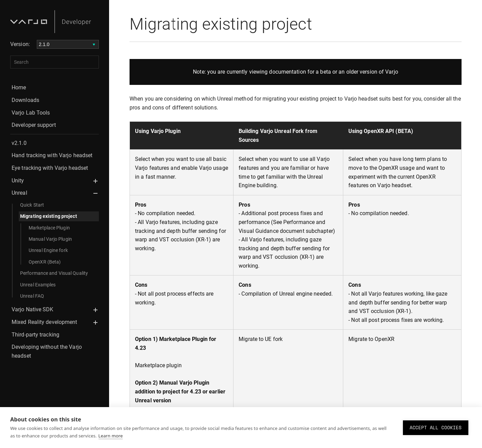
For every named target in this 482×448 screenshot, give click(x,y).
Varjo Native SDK (33, 309)
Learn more (111, 436)
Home (19, 87)
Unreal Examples (38, 285)
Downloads (25, 100)
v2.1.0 (19, 143)
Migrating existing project (49, 216)
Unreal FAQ (32, 296)
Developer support (34, 125)
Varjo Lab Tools (31, 113)
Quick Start (32, 205)
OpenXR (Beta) (45, 262)
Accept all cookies (436, 428)
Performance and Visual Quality (54, 273)
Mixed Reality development (44, 322)
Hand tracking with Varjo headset (52, 155)
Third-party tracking (35, 335)
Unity (18, 181)
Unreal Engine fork (48, 250)
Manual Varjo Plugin (50, 239)
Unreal (19, 193)
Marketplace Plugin (49, 228)
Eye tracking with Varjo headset (50, 168)
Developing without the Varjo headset (47, 351)
